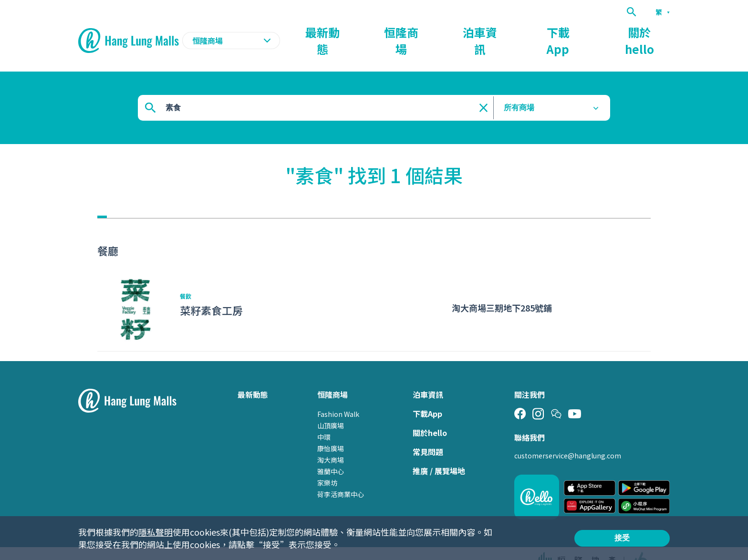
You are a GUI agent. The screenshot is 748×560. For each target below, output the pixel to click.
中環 (324, 418)
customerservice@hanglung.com (568, 437)
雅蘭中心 (331, 453)
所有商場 (519, 89)
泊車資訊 (543, 31)
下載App (597, 31)
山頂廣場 (331, 407)
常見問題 (428, 433)
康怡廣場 (331, 430)
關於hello (653, 31)
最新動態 (434, 31)
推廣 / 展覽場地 (439, 452)
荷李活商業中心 (341, 476)
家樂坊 (327, 464)
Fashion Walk (338, 395)
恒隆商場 (488, 31)
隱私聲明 (156, 532)
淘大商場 (331, 441)
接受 (622, 538)
